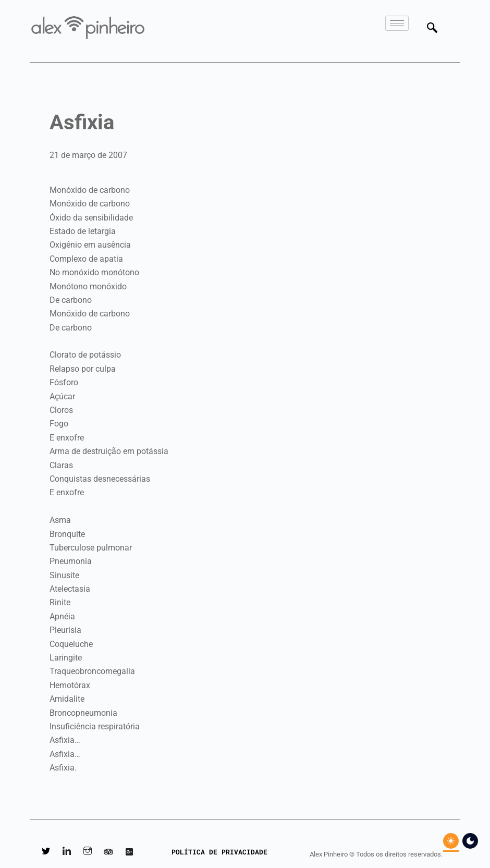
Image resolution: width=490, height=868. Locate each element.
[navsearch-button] (432, 29)
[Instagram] (88, 852)
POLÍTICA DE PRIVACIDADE (219, 852)
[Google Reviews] (129, 852)
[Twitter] (46, 852)
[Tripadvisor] (108, 852)
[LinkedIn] (67, 852)
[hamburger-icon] (397, 23)
